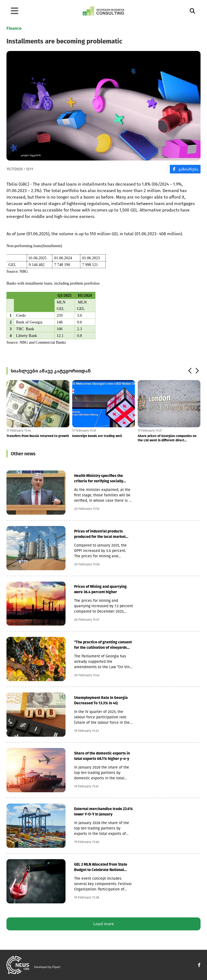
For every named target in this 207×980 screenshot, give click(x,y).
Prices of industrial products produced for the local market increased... (100, 534)
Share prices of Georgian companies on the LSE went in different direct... (167, 438)
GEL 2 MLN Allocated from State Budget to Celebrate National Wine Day (101, 867)
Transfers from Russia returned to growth (38, 436)
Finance (14, 28)
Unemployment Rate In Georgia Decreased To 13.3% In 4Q (101, 700)
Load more (104, 924)
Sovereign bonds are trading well (97, 436)
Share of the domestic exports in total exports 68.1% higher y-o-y (102, 756)
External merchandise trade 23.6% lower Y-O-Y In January (103, 812)
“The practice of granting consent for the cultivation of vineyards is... (103, 645)
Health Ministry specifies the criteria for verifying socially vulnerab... (99, 479)
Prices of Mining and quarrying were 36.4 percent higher (100, 589)
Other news (23, 454)
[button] (190, 371)
